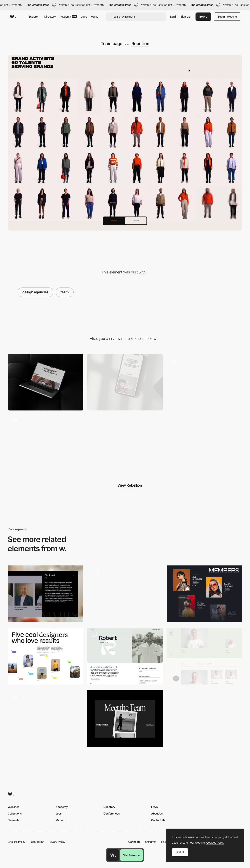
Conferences (112, 813)
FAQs (154, 807)
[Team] (46, 594)
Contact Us (158, 820)
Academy (68, 16)
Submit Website (227, 16)
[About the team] (46, 656)
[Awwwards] (13, 17)
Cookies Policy (17, 842)
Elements (14, 820)
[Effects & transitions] (204, 382)
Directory (50, 16)
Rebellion (140, 44)
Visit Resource (131, 855)
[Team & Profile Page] (125, 656)
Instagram (150, 842)
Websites (14, 807)
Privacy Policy (57, 842)
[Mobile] (125, 382)
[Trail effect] (46, 443)
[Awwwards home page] (113, 855)
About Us (157, 813)
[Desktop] (46, 382)
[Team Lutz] (204, 656)
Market (95, 16)
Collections (15, 813)
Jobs (84, 16)
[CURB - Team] (125, 719)
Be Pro (203, 16)
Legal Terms (37, 842)
